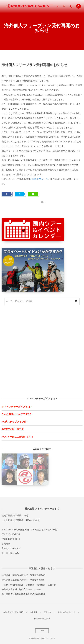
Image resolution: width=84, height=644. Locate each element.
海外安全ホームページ (30, 589)
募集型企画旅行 (20, 575)
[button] (79, 6)
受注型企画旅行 (38, 575)
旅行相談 (41, 585)
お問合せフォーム (39, 179)
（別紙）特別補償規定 (13, 585)
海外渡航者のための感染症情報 (30, 594)
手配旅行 (30, 585)
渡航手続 (52, 585)
